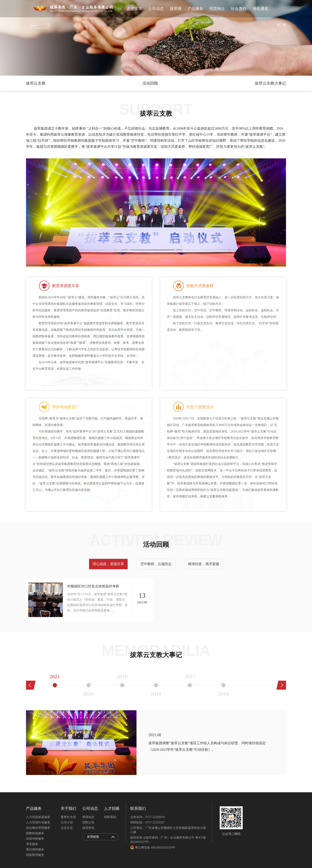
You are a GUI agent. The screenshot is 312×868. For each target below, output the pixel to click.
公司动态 (156, 9)
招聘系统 (110, 817)
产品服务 (195, 9)
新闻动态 (88, 817)
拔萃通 (176, 9)
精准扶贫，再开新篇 (204, 564)
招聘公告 (88, 822)
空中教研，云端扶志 (156, 564)
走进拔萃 (134, 9)
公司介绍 (67, 822)
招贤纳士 (217, 9)
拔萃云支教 (36, 83)
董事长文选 (68, 817)
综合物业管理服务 (38, 828)
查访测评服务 (35, 850)
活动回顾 (150, 83)
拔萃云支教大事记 (270, 83)
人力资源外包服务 (38, 822)
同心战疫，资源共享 (108, 564)
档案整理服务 (35, 855)
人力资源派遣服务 (38, 817)
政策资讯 (88, 828)
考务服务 (32, 844)
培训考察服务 (35, 839)
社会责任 (239, 9)
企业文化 (67, 828)
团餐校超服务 (35, 833)
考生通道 (260, 9)
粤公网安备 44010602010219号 (153, 848)
